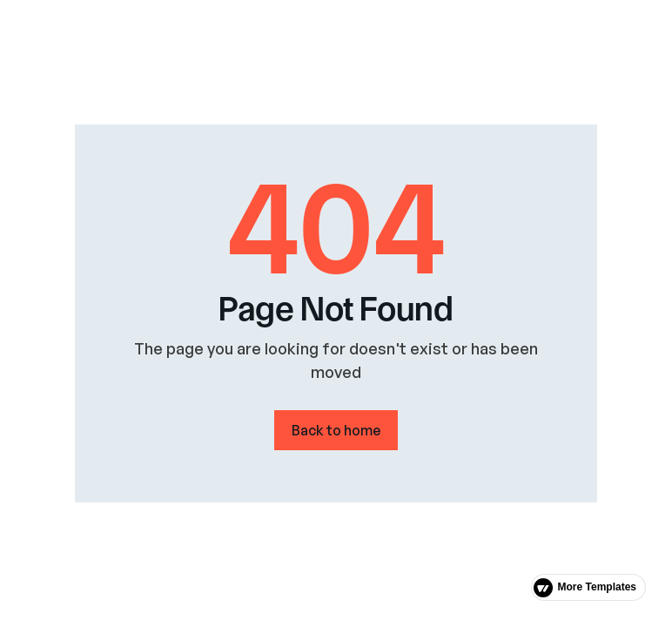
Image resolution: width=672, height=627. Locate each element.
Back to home (336, 430)
